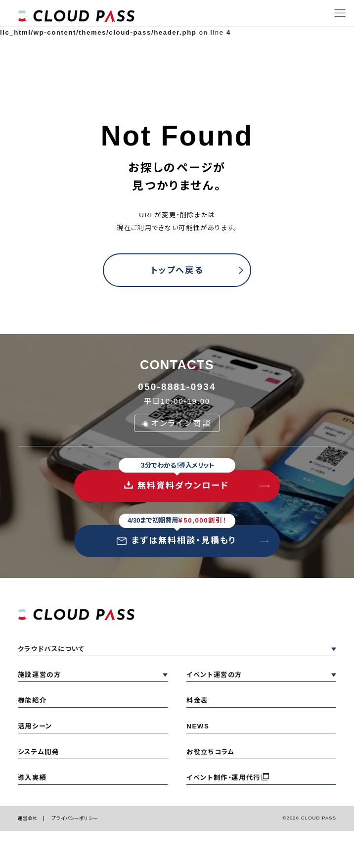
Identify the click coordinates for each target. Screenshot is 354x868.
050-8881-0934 (177, 387)
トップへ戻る (177, 270)
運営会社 (28, 818)
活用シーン (35, 726)
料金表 (197, 700)
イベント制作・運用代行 (223, 778)
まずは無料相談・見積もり (177, 535)
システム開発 (39, 752)
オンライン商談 (177, 423)
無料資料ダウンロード (177, 480)
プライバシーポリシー (74, 818)
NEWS (198, 726)
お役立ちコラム (210, 752)
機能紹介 (32, 700)
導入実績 (32, 778)
